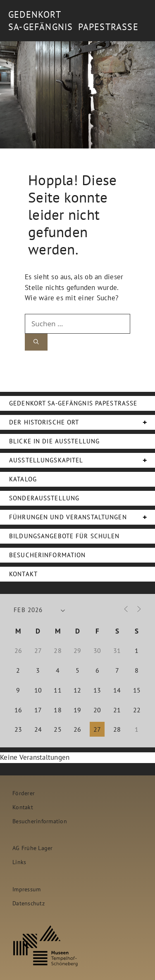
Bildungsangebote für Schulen (64, 536)
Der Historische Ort (82, 422)
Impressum (26, 889)
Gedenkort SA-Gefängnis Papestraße (73, 403)
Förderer (24, 793)
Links (19, 862)
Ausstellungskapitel (82, 460)
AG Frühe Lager (33, 848)
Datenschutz (29, 903)
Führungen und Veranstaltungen (82, 517)
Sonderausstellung (44, 498)
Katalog (23, 479)
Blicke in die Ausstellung (54, 441)
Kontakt (23, 574)
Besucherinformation (47, 555)
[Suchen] (36, 342)
